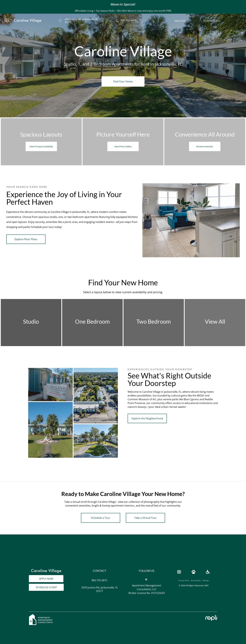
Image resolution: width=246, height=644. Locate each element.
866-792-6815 (128, 17)
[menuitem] (184, 576)
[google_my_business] (146, 576)
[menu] (7, 17)
